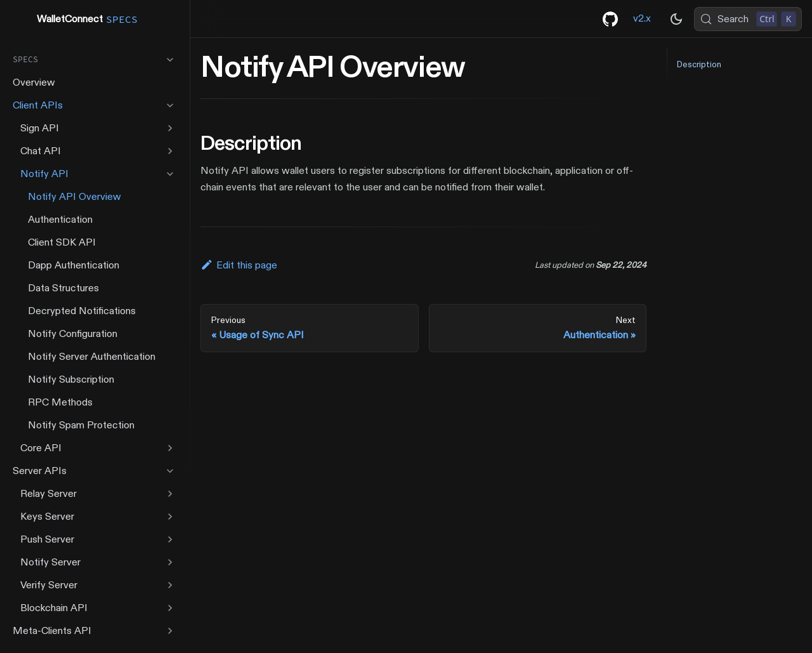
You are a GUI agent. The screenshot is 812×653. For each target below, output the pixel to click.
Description (699, 65)
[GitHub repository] (610, 19)
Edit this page (239, 265)
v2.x (642, 18)
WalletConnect (77, 19)
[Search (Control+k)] (748, 19)
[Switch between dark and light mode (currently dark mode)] (676, 19)
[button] (95, 60)
